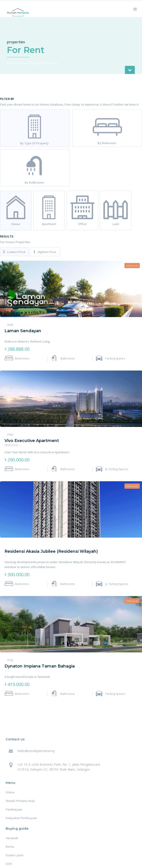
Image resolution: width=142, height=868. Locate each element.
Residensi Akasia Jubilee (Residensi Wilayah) (51, 551)
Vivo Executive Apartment (32, 441)
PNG (10, 435)
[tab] (35, 128)
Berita (10, 847)
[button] (135, 9)
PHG (10, 660)
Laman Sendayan (23, 331)
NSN (10, 325)
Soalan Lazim (15, 855)
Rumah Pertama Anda (20, 801)
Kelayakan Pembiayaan (21, 818)
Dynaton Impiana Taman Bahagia (40, 666)
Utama (10, 792)
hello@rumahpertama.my (36, 751)
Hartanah (12, 838)
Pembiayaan (14, 809)
